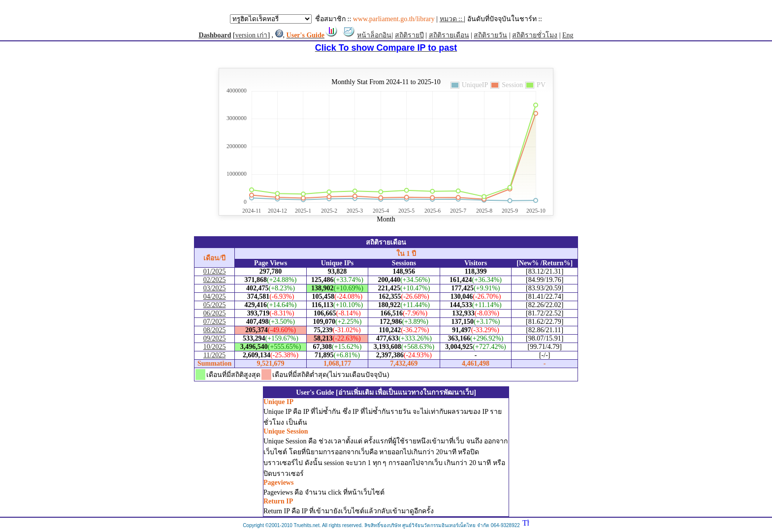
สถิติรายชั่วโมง (535, 35)
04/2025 (215, 297)
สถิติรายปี (409, 35)
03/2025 (215, 288)
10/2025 (215, 347)
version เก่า (252, 35)
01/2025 (215, 271)
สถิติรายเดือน (449, 35)
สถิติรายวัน (490, 35)
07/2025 (215, 322)
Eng (568, 35)
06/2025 (215, 313)
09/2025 (215, 338)
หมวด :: (452, 19)
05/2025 (215, 305)
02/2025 (215, 280)
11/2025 (214, 355)
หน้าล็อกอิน (374, 35)
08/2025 (215, 330)
